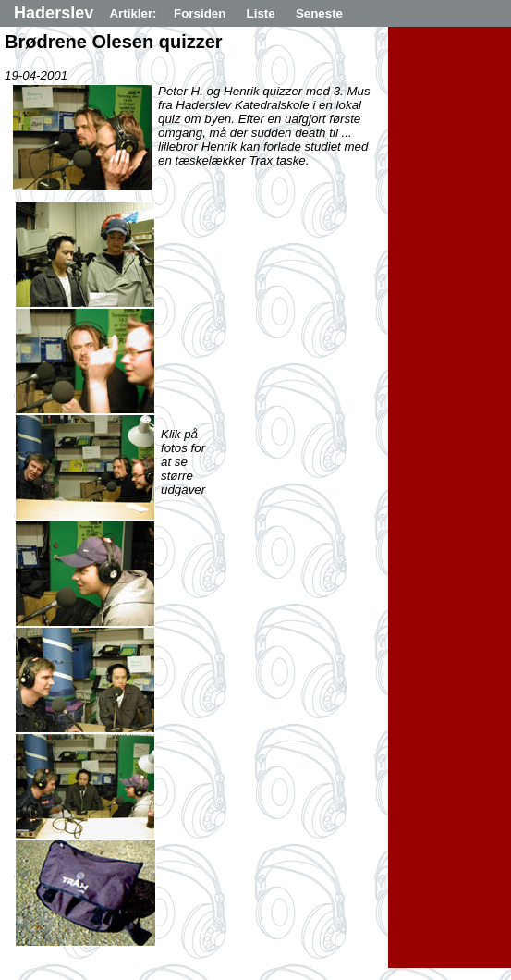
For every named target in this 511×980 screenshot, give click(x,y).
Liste (261, 13)
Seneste (319, 13)
